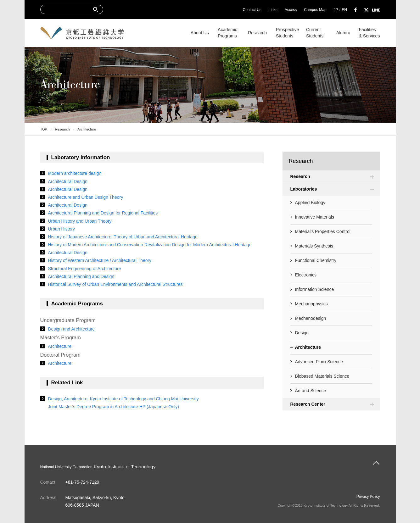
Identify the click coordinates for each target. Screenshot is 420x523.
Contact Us (252, 10)
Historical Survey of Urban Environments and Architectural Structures (115, 284)
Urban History (62, 229)
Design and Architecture (72, 329)
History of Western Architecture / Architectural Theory (100, 260)
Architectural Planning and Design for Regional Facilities (103, 213)
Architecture (60, 346)
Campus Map (315, 10)
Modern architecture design (75, 173)
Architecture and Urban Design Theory (86, 197)
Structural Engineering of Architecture (85, 269)
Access (291, 10)
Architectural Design (68, 181)
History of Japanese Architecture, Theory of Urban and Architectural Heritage (123, 237)
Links (273, 10)
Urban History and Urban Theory (80, 221)
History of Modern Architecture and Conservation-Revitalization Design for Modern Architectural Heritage (150, 245)
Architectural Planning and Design (81, 276)
